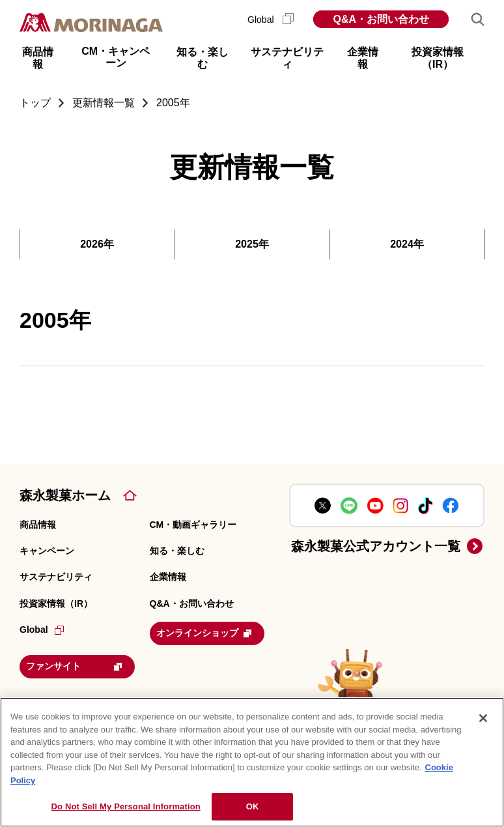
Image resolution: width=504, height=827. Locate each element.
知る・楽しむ (177, 551)
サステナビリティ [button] (287, 58)
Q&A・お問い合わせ (381, 19)
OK (253, 806)
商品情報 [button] (38, 58)
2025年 (252, 244)
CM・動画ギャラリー (193, 525)
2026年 (97, 244)
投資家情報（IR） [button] (438, 58)
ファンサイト (81, 663)
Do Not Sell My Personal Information (126, 806)
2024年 (407, 244)
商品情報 (38, 525)
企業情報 (168, 577)
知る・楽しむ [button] (203, 58)
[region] (252, 762)
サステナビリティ (56, 577)
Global (271, 20)
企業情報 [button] (363, 58)
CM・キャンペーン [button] (116, 57)
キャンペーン (47, 551)
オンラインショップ (211, 632)
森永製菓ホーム (65, 495)
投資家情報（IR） (56, 603)
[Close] (483, 718)
